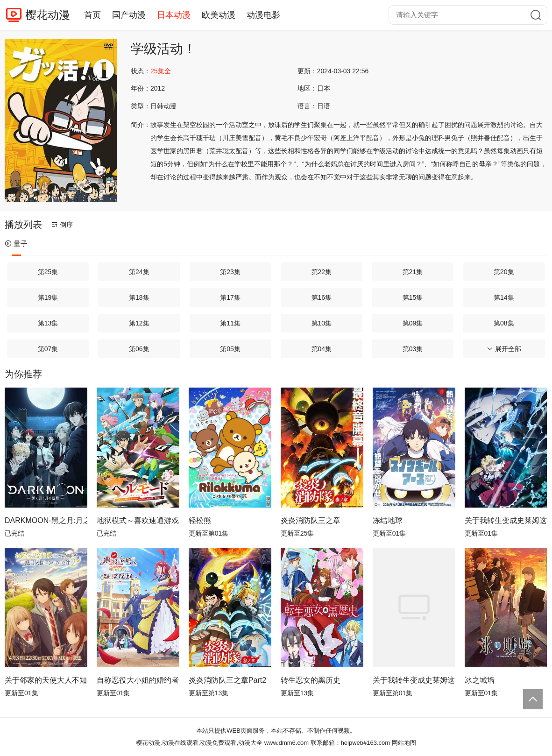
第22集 (322, 272)
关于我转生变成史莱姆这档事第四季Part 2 (414, 680)
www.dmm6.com (287, 743)
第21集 (413, 272)
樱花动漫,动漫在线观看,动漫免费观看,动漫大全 (199, 743)
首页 (92, 15)
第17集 (230, 297)
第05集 (230, 349)
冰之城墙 (480, 680)
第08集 (504, 323)
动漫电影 (263, 15)
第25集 (48, 272)
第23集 (230, 272)
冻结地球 (388, 520)
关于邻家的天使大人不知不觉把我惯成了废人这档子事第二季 (46, 680)
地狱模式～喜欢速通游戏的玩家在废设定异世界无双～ (138, 520)
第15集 (413, 297)
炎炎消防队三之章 (311, 520)
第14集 (504, 297)
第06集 (139, 349)
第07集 (48, 349)
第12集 (139, 323)
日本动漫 (174, 15)
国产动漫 (129, 15)
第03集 (413, 349)
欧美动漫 (219, 15)
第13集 (48, 323)
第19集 (48, 297)
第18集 (139, 297)
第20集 (504, 272)
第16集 (322, 297)
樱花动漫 (48, 15)
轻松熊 (200, 520)
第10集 (322, 323)
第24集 (139, 272)
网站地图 (404, 743)
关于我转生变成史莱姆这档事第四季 (506, 520)
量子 (16, 244)
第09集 (413, 323)
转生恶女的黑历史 (311, 680)
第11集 (230, 323)
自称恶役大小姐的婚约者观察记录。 (138, 680)
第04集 (322, 349)
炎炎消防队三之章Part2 (227, 680)
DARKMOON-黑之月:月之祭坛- (46, 520)
